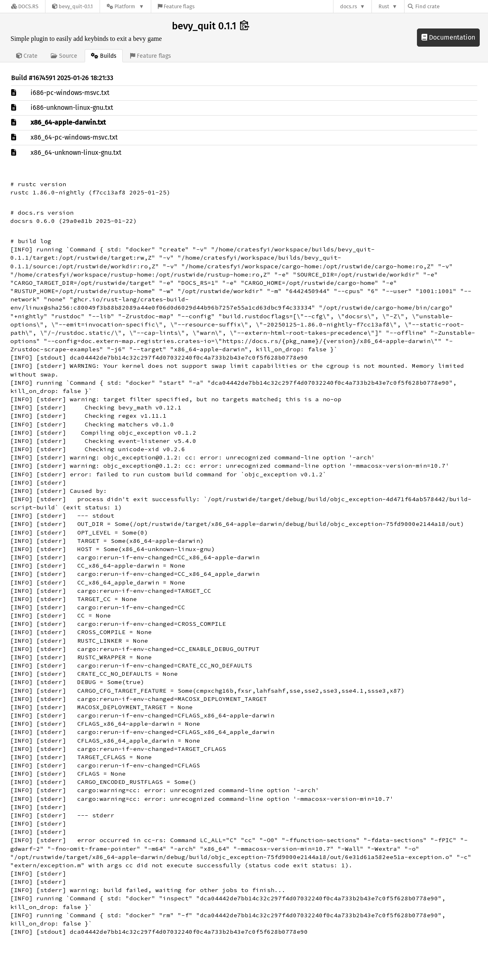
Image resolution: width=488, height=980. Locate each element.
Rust (384, 6)
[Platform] (125, 6)
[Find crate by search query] (449, 6)
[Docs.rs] (25, 6)
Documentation (448, 37)
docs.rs (349, 6)
